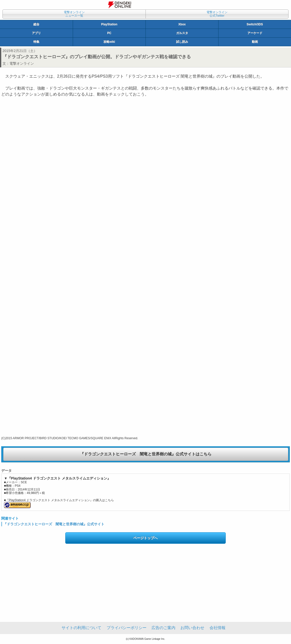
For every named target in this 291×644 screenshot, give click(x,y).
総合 (36, 24)
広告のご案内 (163, 628)
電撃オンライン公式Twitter (217, 14)
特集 (36, 42)
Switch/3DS (255, 24)
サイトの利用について (81, 628)
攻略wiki (109, 42)
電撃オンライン (22, 63)
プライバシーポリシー (127, 628)
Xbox (182, 24)
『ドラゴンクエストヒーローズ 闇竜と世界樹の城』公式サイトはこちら (146, 454)
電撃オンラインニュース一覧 (74, 14)
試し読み (182, 42)
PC (109, 33)
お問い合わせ (192, 628)
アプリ (36, 33)
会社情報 (218, 628)
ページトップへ (145, 538)
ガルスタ (182, 33)
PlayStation (109, 24)
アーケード (255, 33)
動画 (255, 42)
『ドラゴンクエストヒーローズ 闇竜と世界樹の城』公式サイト (54, 524)
